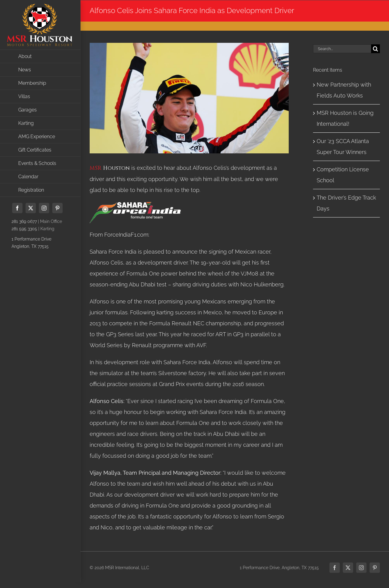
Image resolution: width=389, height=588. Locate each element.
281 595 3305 (24, 229)
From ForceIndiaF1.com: (119, 235)
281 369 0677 (24, 221)
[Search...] (342, 49)
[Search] (375, 49)
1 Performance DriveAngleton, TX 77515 (31, 243)
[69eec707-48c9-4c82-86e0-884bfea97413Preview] (189, 98)
